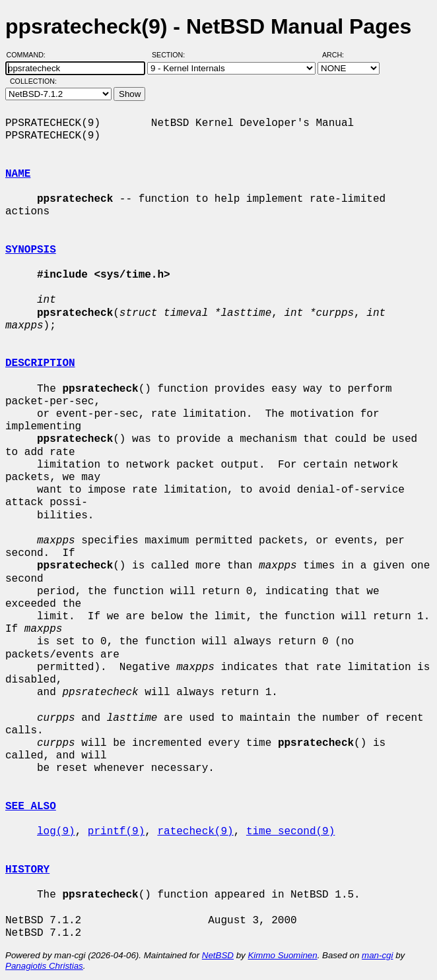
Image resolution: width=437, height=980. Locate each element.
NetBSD (218, 955)
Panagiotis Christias (44, 966)
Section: (171, 55)
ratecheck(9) (195, 832)
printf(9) (116, 832)
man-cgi (377, 955)
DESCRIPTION (40, 363)
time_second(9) (290, 832)
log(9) (56, 832)
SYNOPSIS (31, 250)
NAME (18, 174)
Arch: (339, 55)
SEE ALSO (31, 807)
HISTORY (27, 870)
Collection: (33, 81)
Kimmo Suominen (282, 955)
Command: (30, 55)
